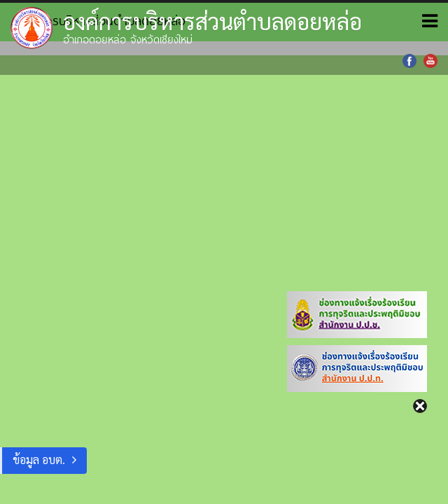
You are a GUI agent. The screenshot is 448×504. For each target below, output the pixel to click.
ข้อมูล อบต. (39, 460)
